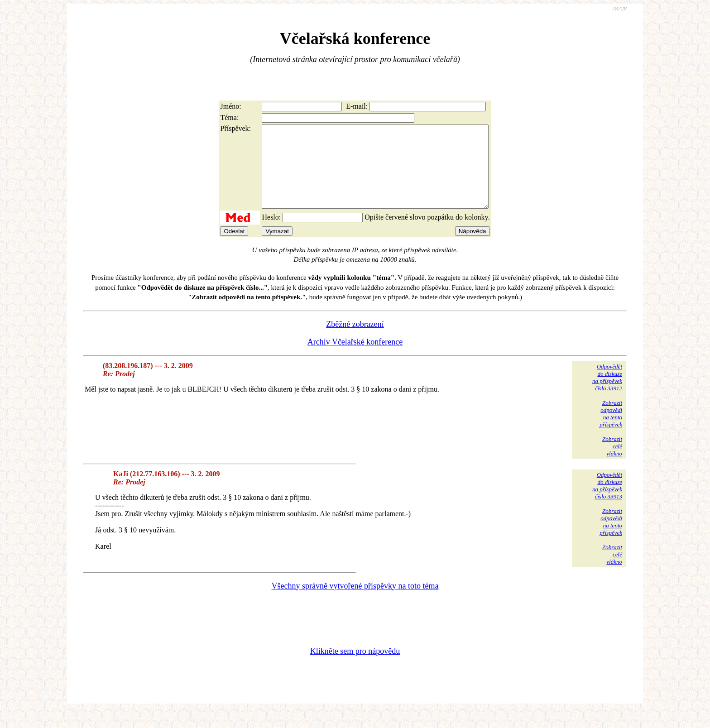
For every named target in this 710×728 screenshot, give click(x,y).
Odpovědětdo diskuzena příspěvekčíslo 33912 (607, 394)
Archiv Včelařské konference (355, 358)
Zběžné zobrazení (355, 340)
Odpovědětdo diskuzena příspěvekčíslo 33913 (607, 502)
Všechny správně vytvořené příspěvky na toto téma (355, 602)
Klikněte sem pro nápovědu (355, 667)
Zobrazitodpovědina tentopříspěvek (611, 430)
